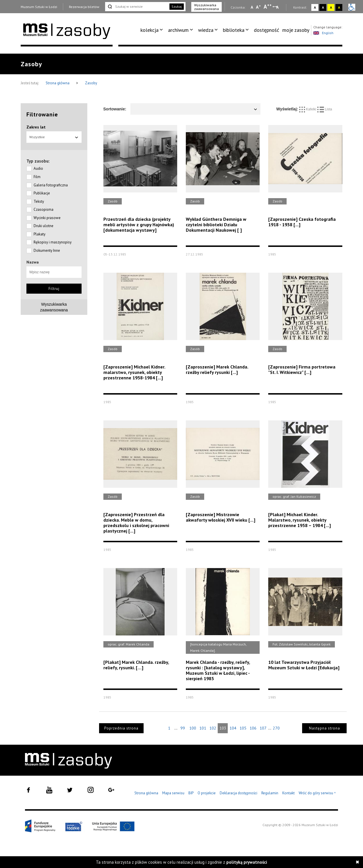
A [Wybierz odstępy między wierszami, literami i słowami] (278, 7)
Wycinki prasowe (47, 218)
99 (183, 728)
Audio (38, 168)
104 (233, 728)
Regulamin (270, 793)
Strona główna (58, 83)
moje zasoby (296, 30)
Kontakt (288, 793)
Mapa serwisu (173, 793)
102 (213, 728)
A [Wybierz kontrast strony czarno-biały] (323, 7)
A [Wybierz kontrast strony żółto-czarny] (331, 7)
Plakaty (39, 234)
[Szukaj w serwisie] (137, 7)
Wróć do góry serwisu (317, 793)
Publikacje (42, 193)
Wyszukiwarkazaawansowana (54, 307)
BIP (191, 793)
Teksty (39, 201)
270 (276, 728)
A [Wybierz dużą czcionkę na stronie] (268, 7)
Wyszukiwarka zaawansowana (206, 7)
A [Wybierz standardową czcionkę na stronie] (258, 7)
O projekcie (207, 793)
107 (263, 728)
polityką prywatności (247, 862)
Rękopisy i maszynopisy (53, 242)
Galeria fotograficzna (51, 185)
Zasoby (91, 83)
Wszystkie (54, 137)
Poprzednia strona (121, 728)
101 (203, 728)
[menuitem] (153, 30)
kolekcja (149, 30)
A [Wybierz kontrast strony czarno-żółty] (339, 7)
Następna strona (325, 728)
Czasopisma (44, 209)
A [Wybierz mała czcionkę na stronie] (252, 7)
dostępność (267, 30)
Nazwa (33, 262)
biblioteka (234, 30)
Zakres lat (36, 127)
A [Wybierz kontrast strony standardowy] (315, 7)
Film (37, 177)
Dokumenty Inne (47, 250)
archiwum (178, 30)
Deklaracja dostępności (239, 793)
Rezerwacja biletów (84, 7)
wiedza (206, 30)
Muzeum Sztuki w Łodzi (39, 7)
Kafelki (308, 109)
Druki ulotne (44, 226)
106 (253, 728)
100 (193, 728)
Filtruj (54, 289)
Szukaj (177, 6)
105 (243, 728)
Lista (325, 109)
